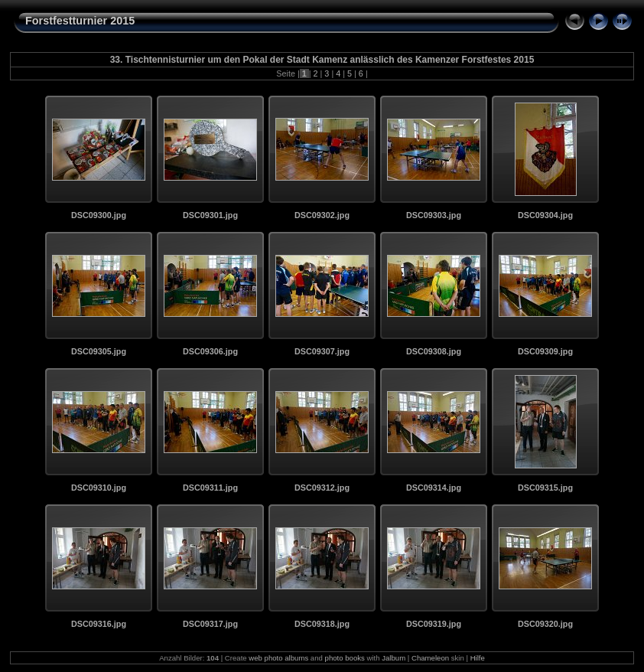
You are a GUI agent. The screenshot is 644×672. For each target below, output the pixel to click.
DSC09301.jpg (210, 215)
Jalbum (394, 658)
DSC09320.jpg (545, 624)
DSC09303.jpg (434, 215)
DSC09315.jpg (545, 488)
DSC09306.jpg (210, 351)
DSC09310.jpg (99, 488)
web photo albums (278, 658)
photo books (345, 658)
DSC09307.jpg (322, 351)
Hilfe (478, 658)
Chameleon (430, 658)
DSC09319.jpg (434, 624)
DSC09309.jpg (545, 351)
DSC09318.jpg (322, 624)
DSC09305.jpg (99, 351)
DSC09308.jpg (434, 351)
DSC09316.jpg (99, 624)
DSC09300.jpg (99, 215)
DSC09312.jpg (322, 488)
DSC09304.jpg (545, 215)
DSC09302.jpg (322, 215)
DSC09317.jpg (210, 624)
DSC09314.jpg (434, 488)
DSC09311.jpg (210, 488)
